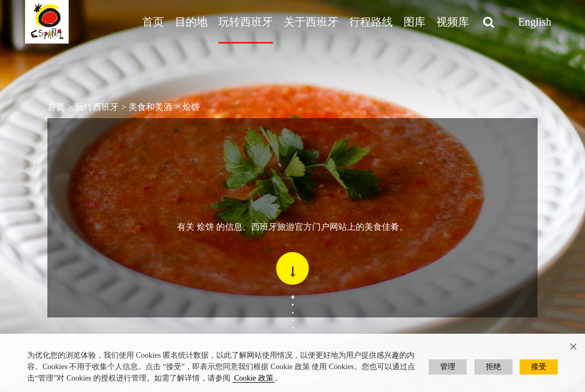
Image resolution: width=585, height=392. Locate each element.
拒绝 (493, 367)
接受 (539, 367)
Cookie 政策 (254, 378)
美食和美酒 (150, 107)
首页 (153, 22)
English (535, 22)
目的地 (191, 22)
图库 (415, 22)
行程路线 (371, 22)
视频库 (453, 22)
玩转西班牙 (246, 22)
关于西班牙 (311, 22)
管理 (448, 367)
